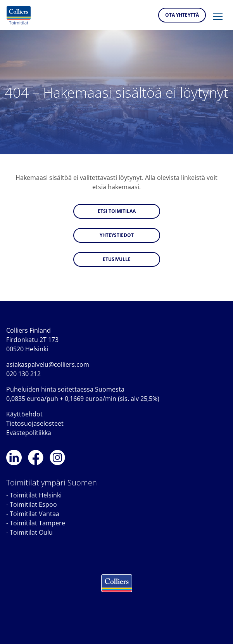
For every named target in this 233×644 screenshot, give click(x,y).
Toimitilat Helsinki (36, 495)
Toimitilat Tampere (37, 523)
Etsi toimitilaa (117, 211)
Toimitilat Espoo (33, 504)
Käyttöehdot (24, 414)
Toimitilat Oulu (31, 532)
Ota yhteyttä (182, 15)
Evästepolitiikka (29, 433)
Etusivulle (117, 259)
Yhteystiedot (117, 235)
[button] (218, 17)
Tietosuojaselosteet (35, 423)
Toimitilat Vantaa (35, 514)
